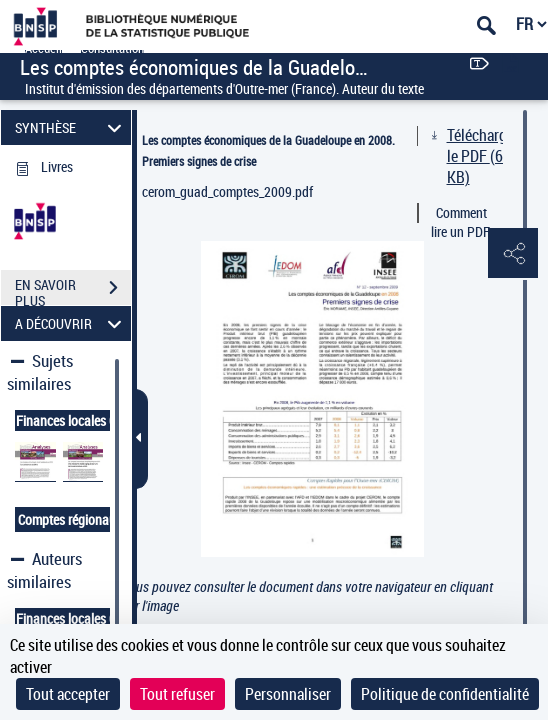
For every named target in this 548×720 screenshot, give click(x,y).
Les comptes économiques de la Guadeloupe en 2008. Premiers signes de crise (268, 150)
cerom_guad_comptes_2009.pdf (227, 191)
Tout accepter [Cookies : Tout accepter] (68, 694)
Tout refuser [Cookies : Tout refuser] (177, 694)
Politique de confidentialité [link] (445, 694)
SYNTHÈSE (71, 127)
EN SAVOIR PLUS (73, 290)
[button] (513, 254)
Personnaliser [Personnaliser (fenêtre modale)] (288, 694)
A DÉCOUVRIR (71, 323)
